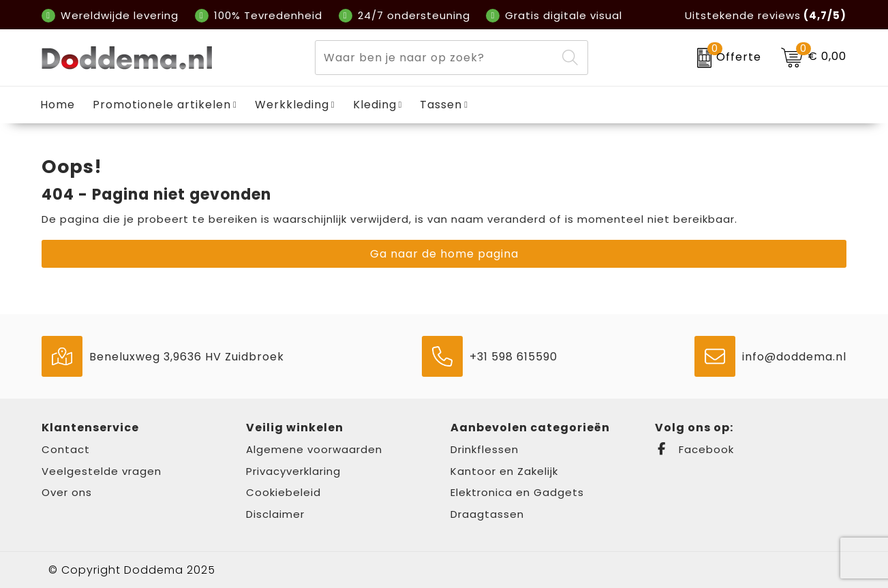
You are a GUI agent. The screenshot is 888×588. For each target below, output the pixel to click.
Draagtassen (487, 514)
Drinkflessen (485, 449)
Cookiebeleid (284, 492)
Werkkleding (292, 105)
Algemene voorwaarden (314, 449)
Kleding (375, 105)
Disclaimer (275, 514)
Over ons (67, 492)
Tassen (441, 105)
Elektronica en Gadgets (517, 492)
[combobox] (436, 58)
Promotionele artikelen (162, 105)
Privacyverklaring (293, 471)
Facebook (694, 449)
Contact (66, 449)
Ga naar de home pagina (444, 254)
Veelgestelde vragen (102, 471)
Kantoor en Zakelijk (504, 471)
